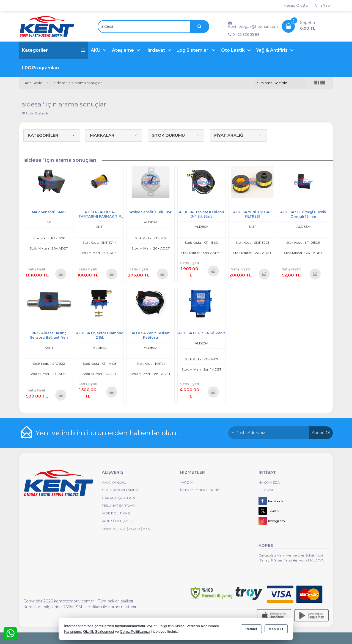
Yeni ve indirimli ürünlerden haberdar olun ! (108, 433)
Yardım (187, 482)
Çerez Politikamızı (135, 631)
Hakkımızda (269, 482)
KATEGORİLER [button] (52, 135)
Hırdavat (156, 50)
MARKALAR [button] (114, 135)
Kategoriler (54, 50)
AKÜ (96, 50)
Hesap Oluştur (296, 5)
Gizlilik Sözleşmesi (120, 490)
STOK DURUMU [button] (176, 135)
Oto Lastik (233, 50)
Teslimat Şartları (119, 505)
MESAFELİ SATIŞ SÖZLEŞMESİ (126, 529)
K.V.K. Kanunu (114, 482)
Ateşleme (123, 50)
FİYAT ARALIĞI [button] (238, 135)
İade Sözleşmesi (117, 521)
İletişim (266, 490)
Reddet (251, 629)
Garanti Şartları (118, 498)
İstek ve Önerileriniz (200, 490)
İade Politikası (116, 513)
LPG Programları (40, 68)
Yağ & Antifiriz (273, 50)
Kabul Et (276, 629)
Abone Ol (321, 433)
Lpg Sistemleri (194, 50)
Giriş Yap (322, 5)
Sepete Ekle (61, 274)
